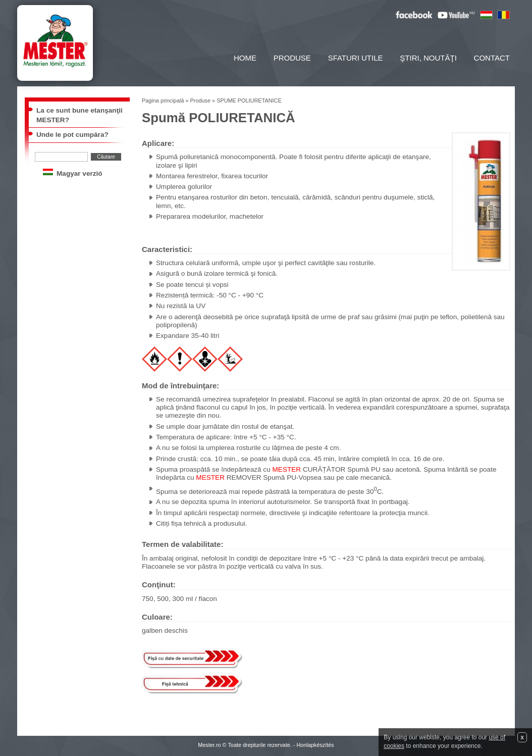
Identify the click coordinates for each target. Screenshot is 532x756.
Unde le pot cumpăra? (72, 135)
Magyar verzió (79, 173)
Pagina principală (163, 100)
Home (245, 58)
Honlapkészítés (315, 745)
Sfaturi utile (356, 58)
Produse (292, 58)
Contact (492, 58)
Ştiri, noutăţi (428, 58)
